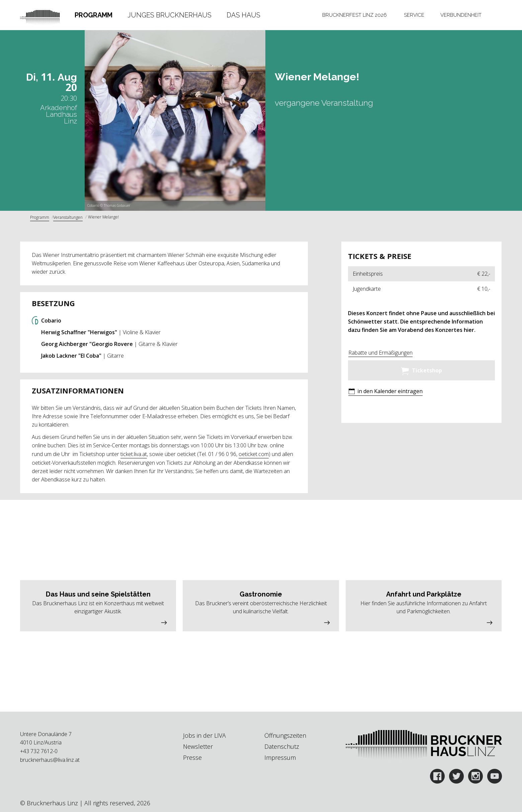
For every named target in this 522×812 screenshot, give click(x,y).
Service (414, 15)
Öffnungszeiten (285, 735)
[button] (385, 392)
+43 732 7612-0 (39, 751)
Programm (94, 15)
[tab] (94, 15)
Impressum (280, 757)
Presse (192, 757)
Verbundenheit (461, 15)
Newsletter (198, 746)
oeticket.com (254, 454)
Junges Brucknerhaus (169, 15)
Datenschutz (282, 746)
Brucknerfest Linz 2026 (355, 15)
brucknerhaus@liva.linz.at (50, 760)
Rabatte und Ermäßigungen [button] (380, 353)
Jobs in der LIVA (204, 735)
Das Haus (243, 15)
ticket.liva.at (134, 454)
